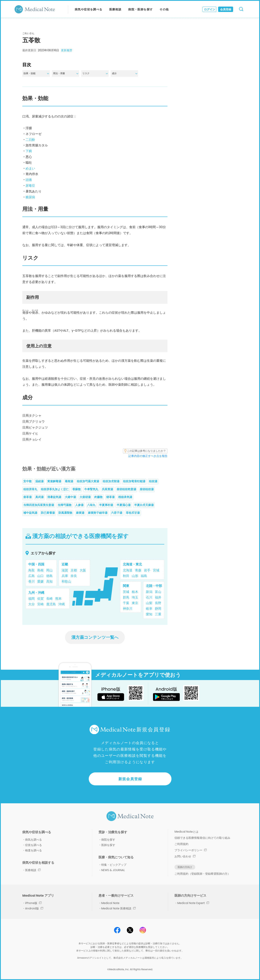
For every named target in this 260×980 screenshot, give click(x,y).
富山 (158, 592)
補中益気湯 (30, 513)
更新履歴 (67, 50)
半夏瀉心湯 (124, 505)
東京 (135, 603)
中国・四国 (36, 564)
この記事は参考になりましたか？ (145, 451)
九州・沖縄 (36, 593)
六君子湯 (117, 513)
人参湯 (79, 505)
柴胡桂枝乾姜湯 (126, 489)
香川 (32, 581)
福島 (144, 576)
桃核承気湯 (125, 497)
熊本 (58, 599)
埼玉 (135, 597)
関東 (126, 586)
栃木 (135, 592)
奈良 (74, 576)
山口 (40, 576)
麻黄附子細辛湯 (98, 513)
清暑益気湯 (54, 497)
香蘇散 (77, 489)
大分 (32, 604)
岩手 (147, 570)
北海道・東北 (132, 564)
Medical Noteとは (186, 832)
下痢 (29, 151)
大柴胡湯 (85, 497)
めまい (30, 168)
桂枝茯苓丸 (30, 489)
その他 (164, 9)
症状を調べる (33, 845)
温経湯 (39, 481)
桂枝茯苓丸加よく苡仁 (55, 489)
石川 (149, 597)
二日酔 (30, 140)
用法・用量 (66, 73)
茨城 (126, 592)
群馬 (126, 597)
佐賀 (40, 599)
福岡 (32, 599)
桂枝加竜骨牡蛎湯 (134, 481)
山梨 (149, 603)
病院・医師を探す (140, 9)
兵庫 (65, 576)
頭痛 (29, 180)
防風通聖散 (65, 513)
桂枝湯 (153, 481)
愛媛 (40, 581)
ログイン (210, 9)
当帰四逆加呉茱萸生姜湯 (39, 505)
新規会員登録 (130, 779)
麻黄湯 (80, 513)
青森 (138, 570)
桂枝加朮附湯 (111, 481)
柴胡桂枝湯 (147, 489)
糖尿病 (30, 197)
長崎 (49, 599)
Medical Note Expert (193, 903)
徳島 (49, 576)
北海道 (128, 570)
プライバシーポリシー (191, 850)
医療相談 (115, 9)
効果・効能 (36, 73)
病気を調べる (33, 840)
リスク (95, 73)
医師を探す (108, 845)
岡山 (49, 570)
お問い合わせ (185, 856)
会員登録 (226, 9)
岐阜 (149, 609)
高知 (49, 581)
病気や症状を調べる (89, 9)
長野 (158, 603)
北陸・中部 (154, 586)
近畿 (65, 564)
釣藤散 (98, 497)
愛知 (149, 614)
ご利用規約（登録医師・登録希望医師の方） (202, 874)
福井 (158, 597)
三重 (158, 614)
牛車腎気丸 (91, 489)
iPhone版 (33, 903)
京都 (74, 570)
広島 (32, 576)
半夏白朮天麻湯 (144, 505)
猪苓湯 (110, 497)
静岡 (158, 609)
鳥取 (32, 570)
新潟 (149, 592)
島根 (40, 570)
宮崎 (40, 604)
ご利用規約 (181, 844)
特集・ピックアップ (114, 865)
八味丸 (91, 505)
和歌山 (66, 581)
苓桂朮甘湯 (133, 513)
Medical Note (110, 903)
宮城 (156, 570)
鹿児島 (51, 604)
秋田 (126, 576)
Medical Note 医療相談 (119, 908)
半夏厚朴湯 (106, 505)
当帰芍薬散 (65, 505)
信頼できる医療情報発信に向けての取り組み (202, 838)
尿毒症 (30, 186)
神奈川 (128, 609)
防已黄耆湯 (48, 513)
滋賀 (65, 570)
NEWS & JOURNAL (113, 870)
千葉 (126, 603)
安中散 (28, 481)
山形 (135, 576)
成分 (125, 73)
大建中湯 (70, 497)
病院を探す (108, 840)
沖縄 (62, 604)
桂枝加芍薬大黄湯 (88, 481)
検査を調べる (33, 850)
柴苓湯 (28, 497)
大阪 (83, 570)
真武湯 (39, 497)
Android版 (34, 908)
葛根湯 (69, 481)
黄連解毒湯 (54, 481)
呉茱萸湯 (107, 489)
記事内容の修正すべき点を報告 (148, 456)
